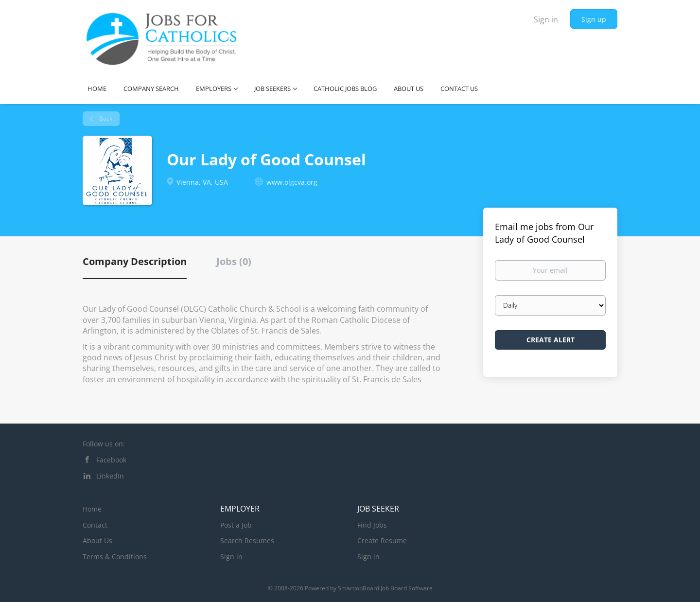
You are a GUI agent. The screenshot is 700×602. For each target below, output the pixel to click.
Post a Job (236, 525)
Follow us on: (104, 444)
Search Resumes (247, 540)
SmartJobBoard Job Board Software (385, 588)
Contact (95, 525)
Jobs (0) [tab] (234, 261)
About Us (97, 540)
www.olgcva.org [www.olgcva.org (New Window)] (292, 182)
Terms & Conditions (115, 557)
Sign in (546, 19)
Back (105, 118)
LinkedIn (110, 476)
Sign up (594, 19)
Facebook (111, 460)
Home (92, 509)
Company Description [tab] (135, 261)
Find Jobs (372, 525)
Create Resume (382, 540)
